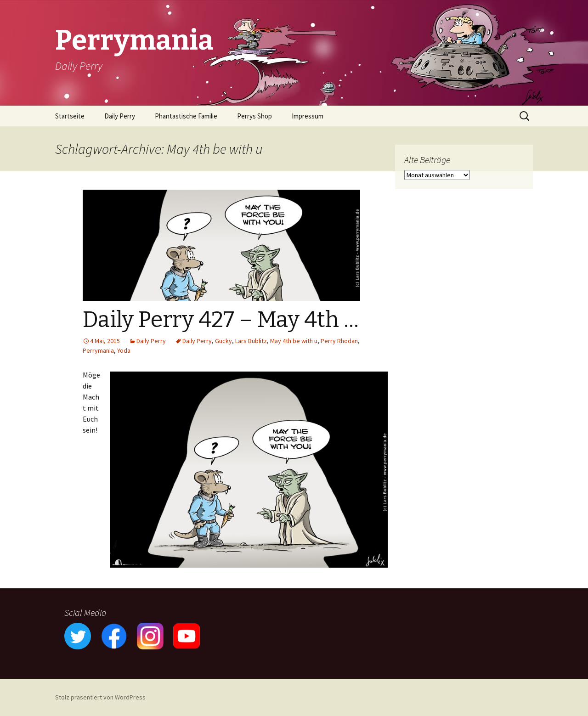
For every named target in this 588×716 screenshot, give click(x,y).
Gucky (223, 341)
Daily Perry (120, 116)
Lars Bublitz (251, 341)
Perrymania (98, 350)
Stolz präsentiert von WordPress (100, 697)
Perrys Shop (254, 116)
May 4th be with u (294, 341)
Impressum (308, 116)
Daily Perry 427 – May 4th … (221, 320)
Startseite (70, 116)
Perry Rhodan (339, 341)
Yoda (124, 350)
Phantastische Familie (186, 116)
